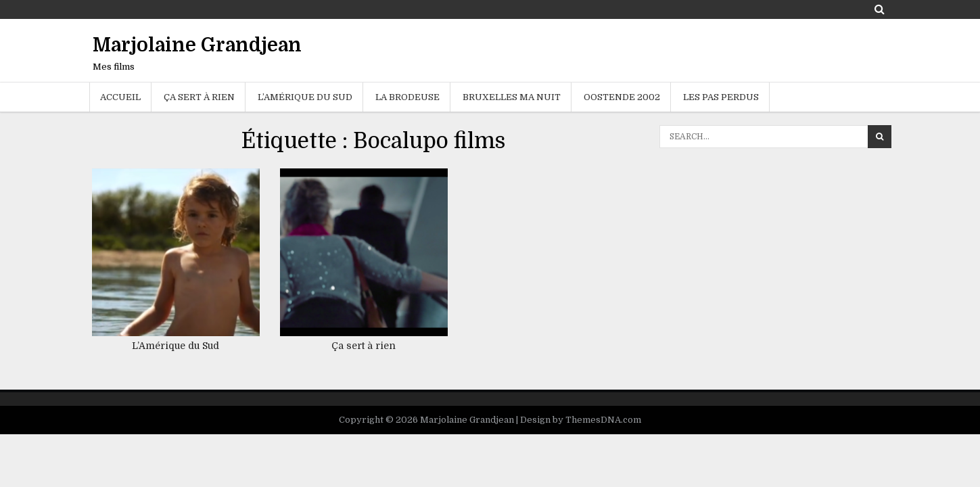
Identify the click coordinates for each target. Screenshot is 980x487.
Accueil (120, 97)
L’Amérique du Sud (176, 346)
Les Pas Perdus (721, 97)
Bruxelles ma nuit (512, 97)
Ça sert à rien (199, 97)
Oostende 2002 (622, 97)
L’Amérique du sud (305, 97)
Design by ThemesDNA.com (581, 420)
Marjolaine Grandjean (197, 45)
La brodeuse (407, 97)
